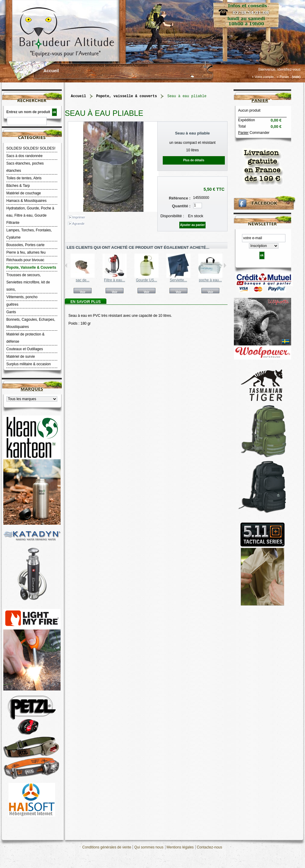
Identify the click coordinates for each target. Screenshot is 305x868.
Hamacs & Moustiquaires (26, 201)
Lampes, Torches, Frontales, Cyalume (29, 234)
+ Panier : (284, 77)
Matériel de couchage (24, 193)
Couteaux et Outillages (25, 349)
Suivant (225, 265)
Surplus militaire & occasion (28, 364)
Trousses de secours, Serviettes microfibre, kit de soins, (28, 282)
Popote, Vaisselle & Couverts (31, 267)
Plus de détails (194, 160)
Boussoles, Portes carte (25, 245)
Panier (260, 100)
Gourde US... (146, 280)
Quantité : (181, 206)
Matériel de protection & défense (25, 338)
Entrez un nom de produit (28, 112)
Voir (83, 292)
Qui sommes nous (149, 847)
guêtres (12, 304)
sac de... (82, 280)
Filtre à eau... (115, 280)
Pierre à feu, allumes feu (26, 252)
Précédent (66, 265)
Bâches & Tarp (18, 186)
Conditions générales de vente (107, 847)
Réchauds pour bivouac (25, 260)
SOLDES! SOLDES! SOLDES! (31, 148)
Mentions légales (180, 847)
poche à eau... (210, 280)
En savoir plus (86, 302)
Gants (11, 312)
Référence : (180, 198)
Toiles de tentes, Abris (24, 178)
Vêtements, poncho (22, 297)
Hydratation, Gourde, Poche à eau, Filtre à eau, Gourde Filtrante (30, 215)
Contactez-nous (209, 847)
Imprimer (79, 217)
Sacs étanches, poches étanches (25, 167)
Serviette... (178, 280)
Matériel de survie (21, 357)
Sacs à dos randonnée (24, 156)
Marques (32, 389)
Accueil (51, 71)
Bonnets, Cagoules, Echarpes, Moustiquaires (31, 323)
